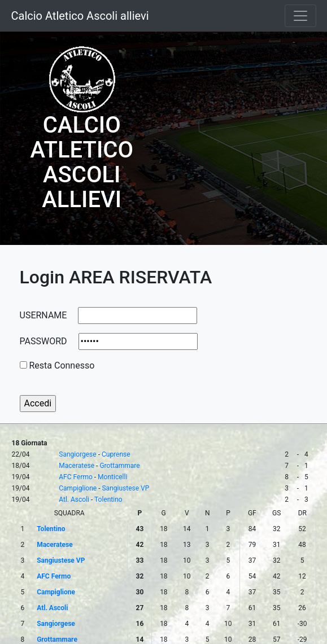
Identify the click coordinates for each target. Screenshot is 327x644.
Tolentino (108, 500)
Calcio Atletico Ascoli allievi (80, 16)
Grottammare (119, 466)
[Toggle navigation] (300, 16)
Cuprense (116, 454)
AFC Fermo (76, 477)
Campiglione (78, 488)
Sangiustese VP (125, 488)
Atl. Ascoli (74, 500)
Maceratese (77, 466)
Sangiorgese (77, 454)
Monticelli (112, 477)
